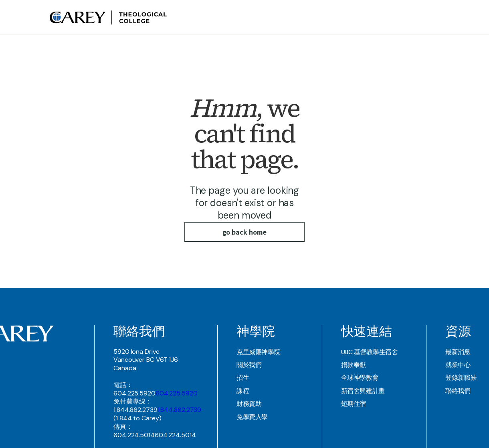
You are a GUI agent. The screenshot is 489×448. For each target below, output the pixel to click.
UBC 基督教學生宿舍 (370, 352)
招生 (243, 378)
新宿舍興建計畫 (363, 391)
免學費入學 (252, 417)
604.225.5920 (177, 393)
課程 (243, 391)
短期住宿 (354, 404)
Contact (416, 17)
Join (434, 17)
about (268, 17)
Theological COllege (307, 17)
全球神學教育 (360, 378)
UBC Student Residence (371, 17)
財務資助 (249, 404)
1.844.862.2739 (180, 410)
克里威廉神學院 (258, 352)
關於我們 (249, 365)
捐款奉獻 (354, 365)
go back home (245, 232)
